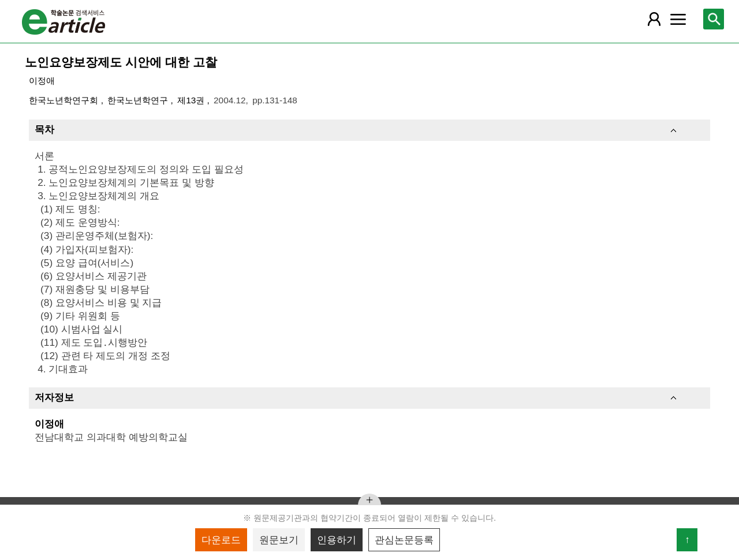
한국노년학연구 (139, 100)
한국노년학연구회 (65, 100)
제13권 (192, 100)
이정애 (42, 81)
